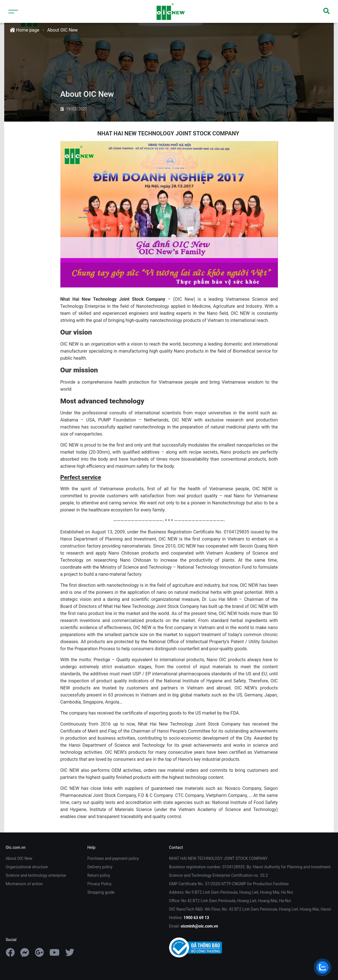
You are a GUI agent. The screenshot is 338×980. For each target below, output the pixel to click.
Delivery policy (100, 867)
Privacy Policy (100, 884)
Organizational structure (27, 867)
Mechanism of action (24, 884)
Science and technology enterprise (36, 875)
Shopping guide (101, 892)
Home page (25, 30)
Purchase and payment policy (113, 858)
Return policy (99, 875)
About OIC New (62, 30)
